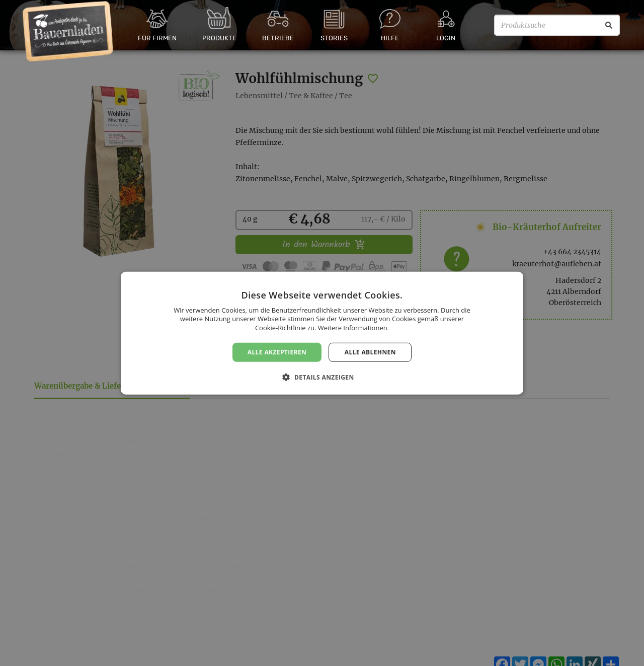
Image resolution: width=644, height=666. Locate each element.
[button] (322, 377)
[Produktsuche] (557, 25)
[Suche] (609, 25)
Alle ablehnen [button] (370, 352)
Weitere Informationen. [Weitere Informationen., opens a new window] (353, 328)
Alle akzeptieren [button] (277, 352)
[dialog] (322, 333)
